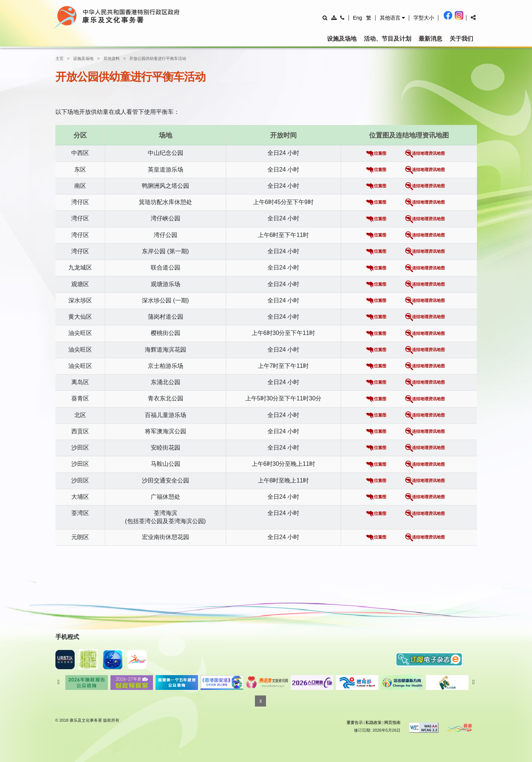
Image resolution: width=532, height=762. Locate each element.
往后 (474, 682)
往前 (59, 682)
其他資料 (112, 58)
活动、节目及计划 (388, 39)
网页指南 (392, 722)
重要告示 (355, 722)
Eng (357, 18)
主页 (59, 58)
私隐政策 (374, 722)
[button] (392, 18)
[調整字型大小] (424, 18)
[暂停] (260, 701)
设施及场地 (342, 39)
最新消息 (430, 39)
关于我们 (461, 39)
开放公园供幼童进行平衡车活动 (158, 58)
